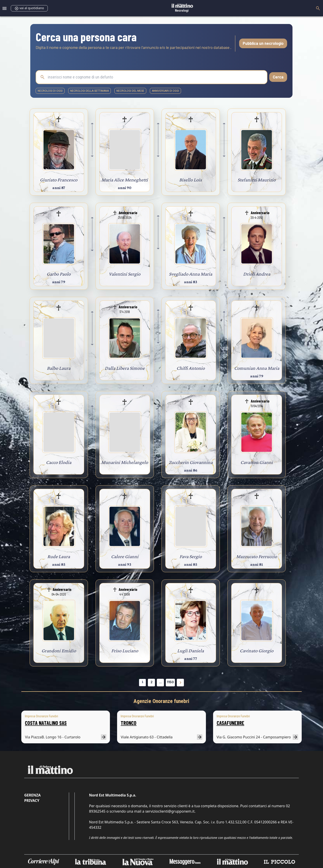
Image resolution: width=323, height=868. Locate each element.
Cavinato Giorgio (257, 651)
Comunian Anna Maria (257, 368)
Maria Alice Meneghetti (125, 180)
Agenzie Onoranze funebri (161, 701)
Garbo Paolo (59, 274)
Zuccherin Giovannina (191, 462)
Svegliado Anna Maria (191, 274)
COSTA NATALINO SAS (46, 723)
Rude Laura (59, 556)
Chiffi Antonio (191, 368)
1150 (170, 682)
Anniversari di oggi (165, 91)
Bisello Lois (191, 180)
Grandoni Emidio (59, 651)
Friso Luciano (125, 651)
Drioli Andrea (257, 274)
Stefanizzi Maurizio (257, 180)
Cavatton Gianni (257, 462)
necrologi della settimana (89, 91)
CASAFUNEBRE (230, 723)
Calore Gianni (125, 556)
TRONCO (129, 723)
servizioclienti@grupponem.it (170, 811)
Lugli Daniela (191, 651)
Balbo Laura (59, 368)
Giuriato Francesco (59, 180)
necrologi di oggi (50, 91)
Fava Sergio (191, 556)
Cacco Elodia (59, 462)
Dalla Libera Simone (125, 368)
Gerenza (32, 795)
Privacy (32, 801)
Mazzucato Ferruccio (257, 556)
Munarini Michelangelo (125, 462)
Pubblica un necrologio (263, 43)
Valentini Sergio (125, 274)
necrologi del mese (130, 91)
